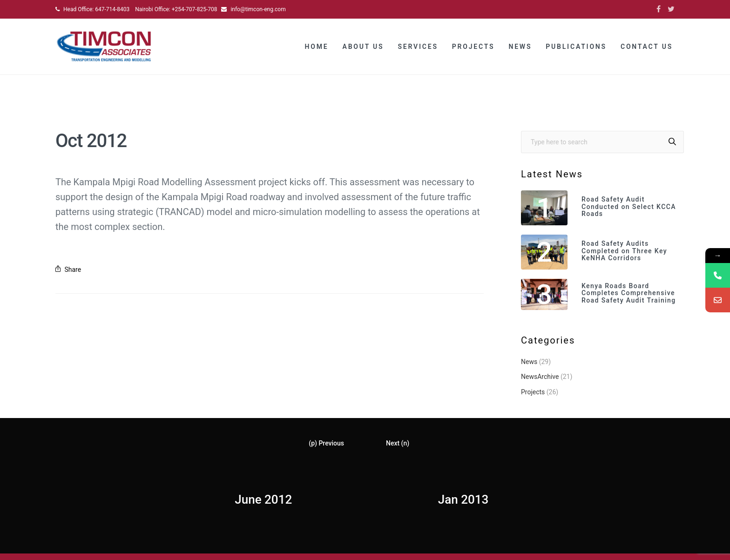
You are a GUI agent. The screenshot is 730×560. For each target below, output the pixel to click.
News (520, 47)
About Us (363, 47)
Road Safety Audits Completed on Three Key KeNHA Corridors (624, 251)
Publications (576, 47)
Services (418, 47)
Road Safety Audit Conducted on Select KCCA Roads (629, 207)
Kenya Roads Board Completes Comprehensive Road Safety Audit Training (629, 293)
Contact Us (647, 47)
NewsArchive (540, 377)
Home (317, 47)
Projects (473, 47)
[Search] (672, 142)
